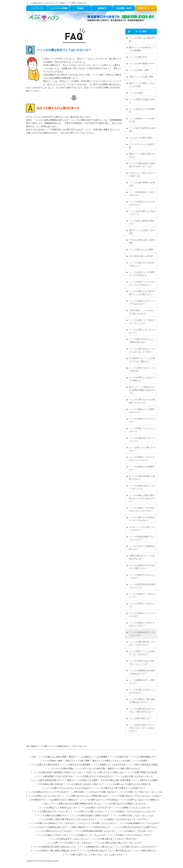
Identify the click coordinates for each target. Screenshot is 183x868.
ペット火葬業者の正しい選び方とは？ (142, 682)
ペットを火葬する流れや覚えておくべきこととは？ (142, 662)
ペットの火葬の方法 (138, 57)
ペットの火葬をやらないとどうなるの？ (142, 576)
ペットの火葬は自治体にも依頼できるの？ (142, 478)
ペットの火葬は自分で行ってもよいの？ (142, 439)
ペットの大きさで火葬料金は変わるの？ (142, 548)
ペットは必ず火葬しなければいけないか (142, 213)
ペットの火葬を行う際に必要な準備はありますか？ (142, 701)
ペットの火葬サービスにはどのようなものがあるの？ (142, 283)
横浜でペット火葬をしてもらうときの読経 (142, 85)
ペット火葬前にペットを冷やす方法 (142, 120)
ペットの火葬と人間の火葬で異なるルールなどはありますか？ (142, 498)
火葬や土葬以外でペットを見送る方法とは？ (142, 557)
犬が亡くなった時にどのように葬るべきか (142, 175)
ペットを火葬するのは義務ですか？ (142, 468)
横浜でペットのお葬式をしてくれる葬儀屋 (142, 49)
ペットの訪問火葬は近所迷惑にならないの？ (142, 586)
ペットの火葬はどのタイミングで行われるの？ (142, 302)
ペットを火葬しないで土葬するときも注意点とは (142, 274)
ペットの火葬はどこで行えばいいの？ (142, 596)
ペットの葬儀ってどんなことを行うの (142, 430)
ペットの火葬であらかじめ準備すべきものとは (142, 401)
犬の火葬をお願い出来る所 (141, 256)
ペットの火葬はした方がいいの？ (142, 605)
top (34, 757)
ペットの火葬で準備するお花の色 (142, 184)
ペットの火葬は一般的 (139, 70)
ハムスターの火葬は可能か (141, 138)
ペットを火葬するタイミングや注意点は (142, 369)
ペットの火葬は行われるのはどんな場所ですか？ (142, 567)
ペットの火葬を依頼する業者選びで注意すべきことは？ (142, 165)
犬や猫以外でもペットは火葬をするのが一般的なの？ (142, 360)
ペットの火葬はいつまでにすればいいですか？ (142, 624)
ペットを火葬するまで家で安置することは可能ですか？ (142, 293)
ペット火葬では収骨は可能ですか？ (142, 222)
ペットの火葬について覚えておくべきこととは (142, 322)
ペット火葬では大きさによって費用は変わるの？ (142, 341)
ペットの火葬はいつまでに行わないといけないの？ (142, 459)
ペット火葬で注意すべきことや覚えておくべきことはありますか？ (142, 728)
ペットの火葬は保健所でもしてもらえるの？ (142, 538)
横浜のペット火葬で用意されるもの (142, 155)
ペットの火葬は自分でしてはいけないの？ (142, 634)
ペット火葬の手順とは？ (140, 718)
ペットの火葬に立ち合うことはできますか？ (142, 691)
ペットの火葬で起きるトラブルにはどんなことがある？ (142, 350)
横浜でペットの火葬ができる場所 (142, 232)
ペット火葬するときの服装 (141, 250)
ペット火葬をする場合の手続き (142, 101)
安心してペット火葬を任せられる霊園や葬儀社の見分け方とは (142, 390)
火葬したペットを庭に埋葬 (141, 77)
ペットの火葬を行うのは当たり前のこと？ (142, 264)
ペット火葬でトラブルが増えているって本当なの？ (142, 653)
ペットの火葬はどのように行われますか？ (142, 203)
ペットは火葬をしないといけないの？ (142, 331)
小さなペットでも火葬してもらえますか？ (142, 529)
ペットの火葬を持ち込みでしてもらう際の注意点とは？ (142, 710)
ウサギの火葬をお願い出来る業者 (142, 241)
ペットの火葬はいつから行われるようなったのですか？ (142, 509)
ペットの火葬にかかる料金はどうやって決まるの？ (142, 519)
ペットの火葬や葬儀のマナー (142, 64)
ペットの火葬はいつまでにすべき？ (142, 420)
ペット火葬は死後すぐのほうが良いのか (142, 194)
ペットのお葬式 (136, 93)
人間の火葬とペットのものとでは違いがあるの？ (142, 312)
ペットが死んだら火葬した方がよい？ (142, 449)
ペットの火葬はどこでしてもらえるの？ (142, 615)
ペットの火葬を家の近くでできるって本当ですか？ (142, 643)
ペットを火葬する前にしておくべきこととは (142, 487)
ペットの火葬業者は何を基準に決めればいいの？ (142, 672)
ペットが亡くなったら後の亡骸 (142, 146)
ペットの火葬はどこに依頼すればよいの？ (142, 411)
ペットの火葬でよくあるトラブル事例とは (142, 379)
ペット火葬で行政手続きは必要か (142, 130)
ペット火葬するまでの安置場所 (142, 111)
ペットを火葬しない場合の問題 (142, 39)
